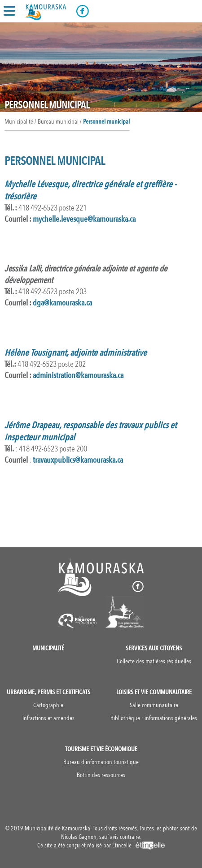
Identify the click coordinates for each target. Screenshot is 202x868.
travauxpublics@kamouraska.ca (78, 460)
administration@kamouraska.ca (78, 376)
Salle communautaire (154, 705)
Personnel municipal (106, 122)
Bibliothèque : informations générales (154, 718)
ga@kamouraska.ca (62, 303)
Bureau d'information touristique (101, 762)
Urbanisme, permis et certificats (48, 692)
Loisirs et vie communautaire (154, 692)
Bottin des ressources (101, 775)
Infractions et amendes (48, 718)
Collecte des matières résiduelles (154, 661)
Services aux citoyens (154, 648)
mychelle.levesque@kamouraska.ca (84, 219)
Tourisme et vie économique (101, 749)
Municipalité (48, 648)
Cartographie (48, 705)
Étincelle (138, 845)
